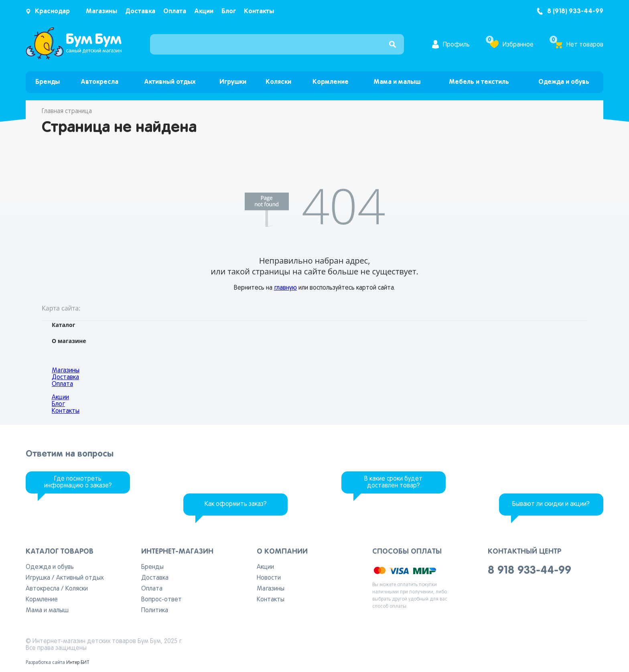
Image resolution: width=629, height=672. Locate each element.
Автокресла (99, 82)
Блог (229, 11)
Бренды (48, 82)
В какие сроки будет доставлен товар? (393, 482)
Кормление (331, 82)
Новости (269, 578)
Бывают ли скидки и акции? (551, 504)
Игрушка (38, 578)
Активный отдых (170, 82)
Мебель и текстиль (479, 82)
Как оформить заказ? (236, 504)
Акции (204, 11)
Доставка (140, 11)
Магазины (101, 11)
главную (285, 288)
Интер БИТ (78, 663)
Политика (155, 611)
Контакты (259, 11)
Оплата (175, 11)
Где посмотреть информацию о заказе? (78, 482)
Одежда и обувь (564, 82)
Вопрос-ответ (161, 600)
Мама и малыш (397, 82)
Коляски (278, 82)
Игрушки (233, 82)
